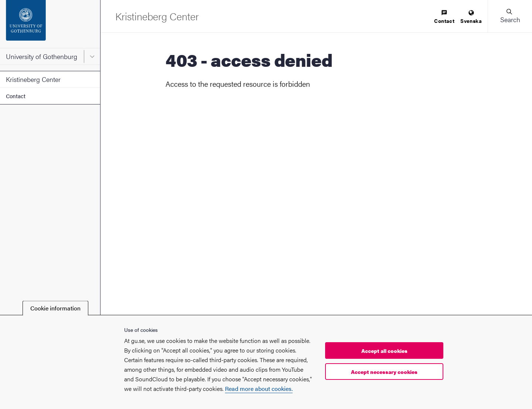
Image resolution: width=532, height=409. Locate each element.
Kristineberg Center (33, 79)
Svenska (471, 17)
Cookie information (55, 308)
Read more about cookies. (259, 389)
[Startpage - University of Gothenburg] (50, 24)
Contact (16, 96)
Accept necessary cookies (384, 372)
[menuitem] (444, 17)
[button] (510, 16)
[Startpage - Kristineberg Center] (157, 16)
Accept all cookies (384, 351)
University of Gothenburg (42, 56)
